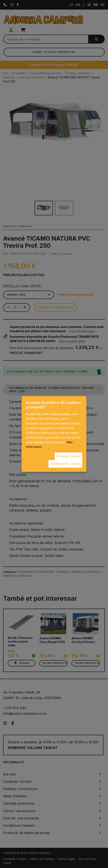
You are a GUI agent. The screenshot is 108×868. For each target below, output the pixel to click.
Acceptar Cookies (69, 456)
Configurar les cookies (65, 464)
